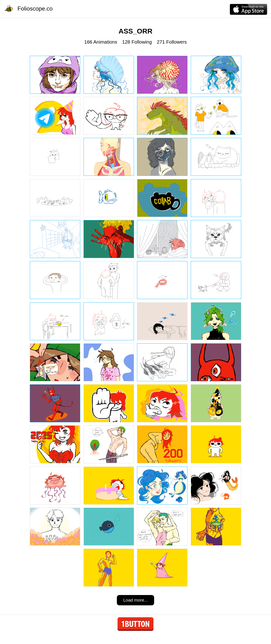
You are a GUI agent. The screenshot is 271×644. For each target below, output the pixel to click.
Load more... (135, 600)
